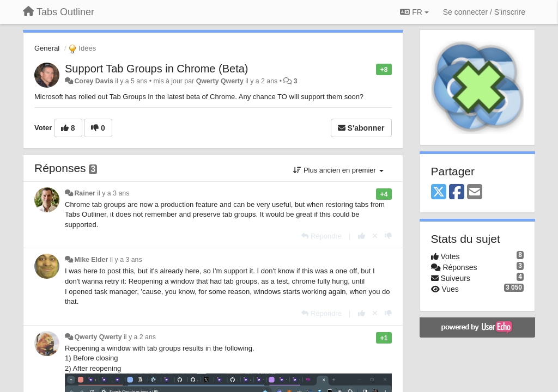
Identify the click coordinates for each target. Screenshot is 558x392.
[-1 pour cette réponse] (388, 236)
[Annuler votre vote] (375, 236)
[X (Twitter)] (439, 192)
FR (414, 12)
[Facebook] (457, 192)
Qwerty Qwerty (220, 81)
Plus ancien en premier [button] (338, 170)
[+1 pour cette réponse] (362, 236)
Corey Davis (93, 81)
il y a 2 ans (140, 337)
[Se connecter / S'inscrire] (484, 12)
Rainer (84, 193)
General (47, 48)
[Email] (475, 192)
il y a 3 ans (113, 193)
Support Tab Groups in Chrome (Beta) (156, 69)
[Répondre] (322, 236)
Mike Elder (91, 260)
